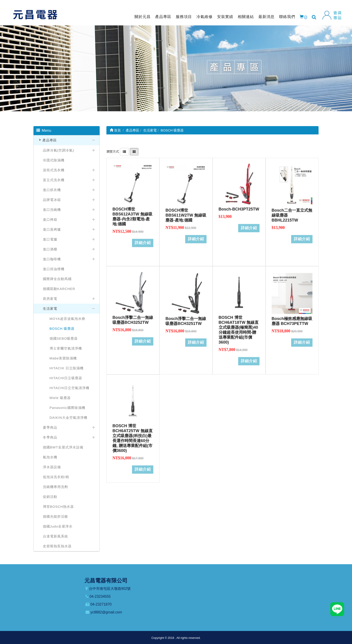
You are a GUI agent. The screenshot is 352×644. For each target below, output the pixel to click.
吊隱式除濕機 (54, 160)
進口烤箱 (50, 219)
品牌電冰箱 (52, 200)
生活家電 (50, 309)
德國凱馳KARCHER (59, 289)
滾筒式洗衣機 (54, 170)
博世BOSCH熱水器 (58, 507)
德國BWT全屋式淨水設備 (63, 447)
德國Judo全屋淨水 (58, 526)
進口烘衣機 (52, 190)
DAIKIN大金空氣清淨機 (68, 418)
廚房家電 (50, 299)
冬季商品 (50, 437)
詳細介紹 (143, 240)
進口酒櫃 (50, 249)
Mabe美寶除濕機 (63, 358)
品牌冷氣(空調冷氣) (59, 150)
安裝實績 (225, 17)
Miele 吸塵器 (60, 398)
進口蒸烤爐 (52, 229)
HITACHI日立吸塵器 (66, 378)
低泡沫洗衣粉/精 (56, 477)
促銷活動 (50, 497)
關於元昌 (143, 17)
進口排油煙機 (54, 269)
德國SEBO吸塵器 (64, 338)
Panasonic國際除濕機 (67, 408)
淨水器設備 (52, 467)
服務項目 (184, 17)
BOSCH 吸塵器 (62, 329)
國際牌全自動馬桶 (57, 279)
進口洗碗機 (52, 210)
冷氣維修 (205, 17)
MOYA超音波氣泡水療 (67, 319)
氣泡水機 (50, 457)
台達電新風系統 (55, 536)
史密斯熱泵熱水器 (57, 546)
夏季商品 (50, 427)
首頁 (115, 130)
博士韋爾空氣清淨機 (66, 348)
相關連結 (246, 17)
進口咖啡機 (52, 259)
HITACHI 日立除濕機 (67, 368)
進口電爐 (50, 239)
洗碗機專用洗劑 (55, 487)
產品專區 (163, 17)
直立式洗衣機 (54, 180)
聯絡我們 (287, 17)
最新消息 (266, 17)
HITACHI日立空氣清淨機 (70, 388)
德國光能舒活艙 (55, 516)
